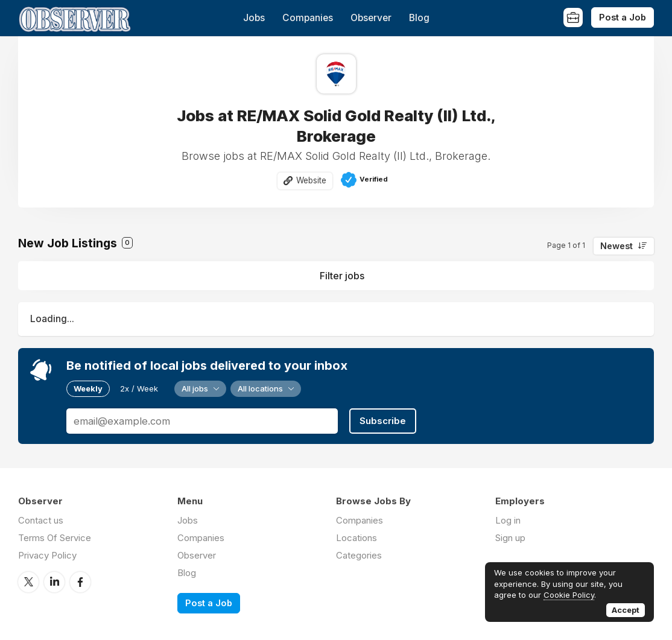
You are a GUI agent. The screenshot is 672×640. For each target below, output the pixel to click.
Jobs (254, 18)
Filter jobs (342, 276)
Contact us (41, 520)
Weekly (88, 388)
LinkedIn (54, 582)
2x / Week (139, 388)
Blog (419, 18)
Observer (371, 18)
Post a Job (623, 17)
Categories (359, 555)
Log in (508, 520)
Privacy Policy (47, 555)
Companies (308, 18)
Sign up (510, 538)
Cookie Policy (569, 595)
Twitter (28, 582)
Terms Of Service (55, 538)
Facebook (80, 582)
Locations (357, 538)
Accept (626, 610)
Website (311, 180)
